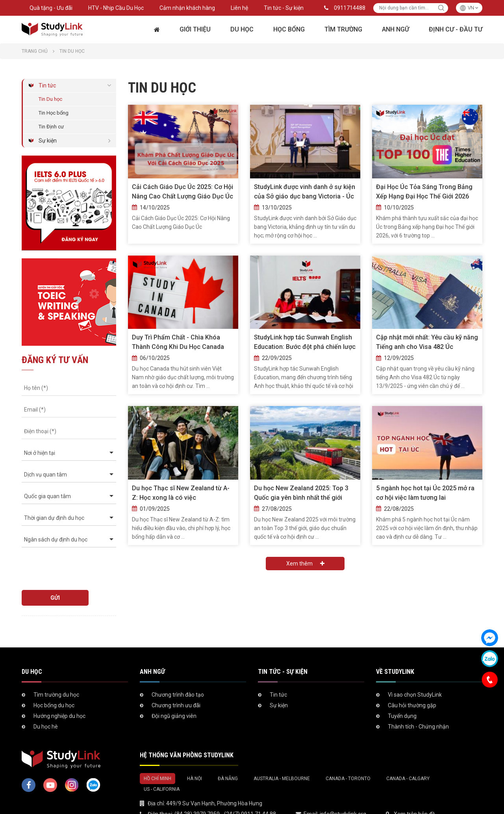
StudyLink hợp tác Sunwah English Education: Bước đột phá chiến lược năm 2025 (305, 343)
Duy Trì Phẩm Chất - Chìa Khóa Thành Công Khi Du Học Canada (178, 342)
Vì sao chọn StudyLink (415, 673)
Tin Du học (50, 99)
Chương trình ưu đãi (176, 683)
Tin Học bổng (54, 113)
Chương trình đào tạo (178, 673)
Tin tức (47, 85)
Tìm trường (343, 29)
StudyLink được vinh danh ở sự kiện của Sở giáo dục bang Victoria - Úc (305, 192)
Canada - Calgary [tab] (408, 757)
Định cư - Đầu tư (456, 29)
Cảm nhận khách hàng (187, 8)
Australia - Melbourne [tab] (282, 757)
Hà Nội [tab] (195, 757)
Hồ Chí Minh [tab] (157, 757)
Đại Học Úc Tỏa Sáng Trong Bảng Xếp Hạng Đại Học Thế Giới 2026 (424, 192)
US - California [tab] (162, 767)
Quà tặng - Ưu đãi (51, 8)
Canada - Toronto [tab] (348, 757)
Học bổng (289, 29)
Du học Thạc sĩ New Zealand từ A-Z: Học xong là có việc (181, 493)
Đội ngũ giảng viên (174, 694)
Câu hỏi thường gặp (412, 683)
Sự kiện (48, 141)
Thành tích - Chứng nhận (418, 705)
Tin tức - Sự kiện (284, 8)
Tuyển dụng (402, 694)
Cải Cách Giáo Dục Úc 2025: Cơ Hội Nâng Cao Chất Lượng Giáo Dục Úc (183, 192)
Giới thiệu (195, 29)
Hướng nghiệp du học (59, 694)
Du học (242, 29)
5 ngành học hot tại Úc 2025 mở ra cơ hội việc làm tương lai (425, 493)
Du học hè (46, 705)
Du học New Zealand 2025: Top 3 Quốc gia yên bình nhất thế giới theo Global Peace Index (301, 493)
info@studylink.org (343, 792)
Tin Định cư (51, 127)
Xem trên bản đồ (414, 792)
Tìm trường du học (56, 673)
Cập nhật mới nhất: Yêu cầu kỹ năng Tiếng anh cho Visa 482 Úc (427, 342)
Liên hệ (239, 8)
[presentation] (67, 565)
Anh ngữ (396, 29)
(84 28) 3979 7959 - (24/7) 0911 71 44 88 (225, 792)
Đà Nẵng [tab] (228, 757)
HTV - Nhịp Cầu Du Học (116, 8)
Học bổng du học (54, 683)
